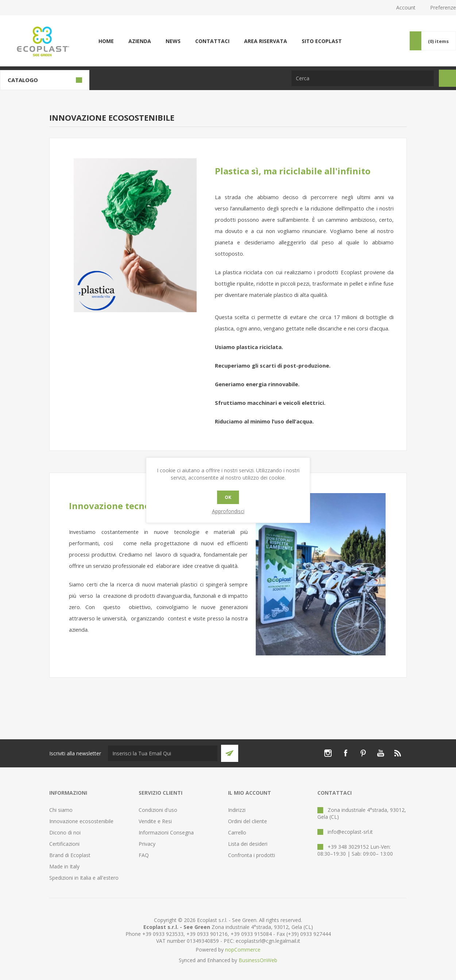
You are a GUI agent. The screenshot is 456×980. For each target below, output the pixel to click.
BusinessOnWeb (258, 960)
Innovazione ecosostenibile (81, 821)
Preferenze (443, 7)
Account (406, 7)
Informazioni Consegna (166, 832)
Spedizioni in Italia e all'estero (84, 878)
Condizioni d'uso (158, 810)
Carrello (237, 832)
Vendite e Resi (155, 821)
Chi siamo (61, 810)
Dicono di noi (65, 832)
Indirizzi (237, 810)
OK (228, 497)
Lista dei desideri (248, 844)
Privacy (147, 844)
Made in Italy (64, 866)
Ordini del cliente (248, 821)
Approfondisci (228, 511)
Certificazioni (64, 844)
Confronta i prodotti (252, 855)
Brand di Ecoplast (70, 855)
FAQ (144, 855)
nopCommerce (243, 950)
